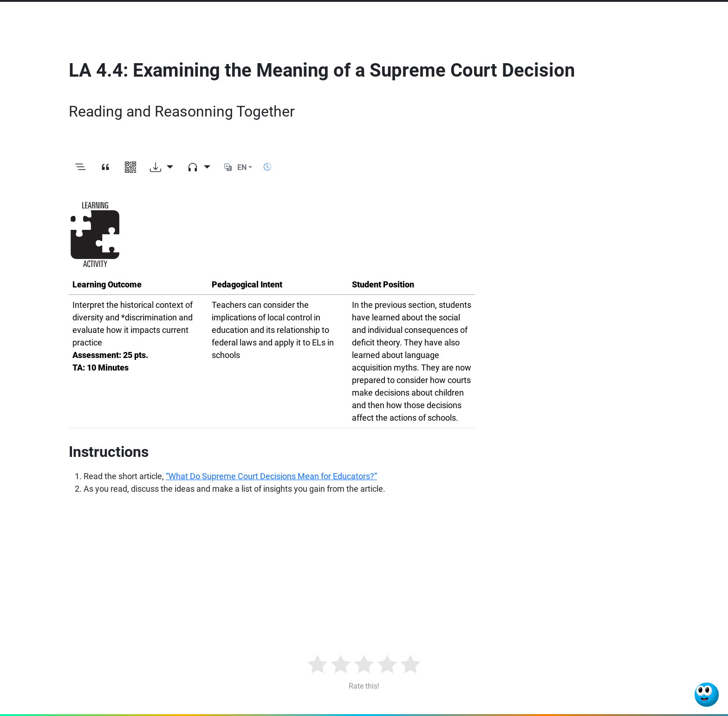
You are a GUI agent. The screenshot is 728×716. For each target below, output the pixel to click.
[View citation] (105, 168)
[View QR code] (130, 168)
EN (242, 167)
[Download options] (162, 168)
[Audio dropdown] (199, 168)
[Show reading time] (267, 167)
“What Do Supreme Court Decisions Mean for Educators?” (271, 476)
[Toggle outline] (80, 168)
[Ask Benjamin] (707, 695)
